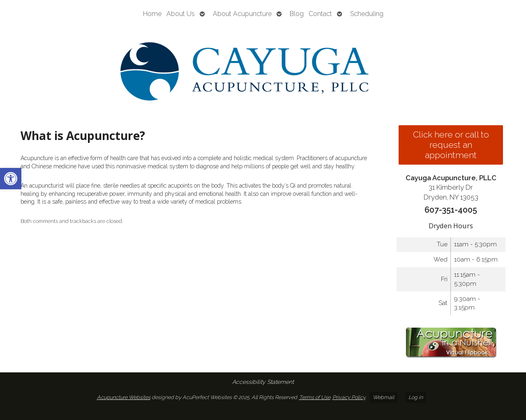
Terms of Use (315, 397)
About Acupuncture (242, 14)
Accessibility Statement (263, 382)
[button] (11, 179)
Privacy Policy (349, 397)
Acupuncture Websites (124, 397)
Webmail (383, 397)
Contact (320, 14)
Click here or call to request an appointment (451, 145)
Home (152, 14)
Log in (416, 397)
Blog (297, 14)
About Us (181, 14)
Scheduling (367, 14)
